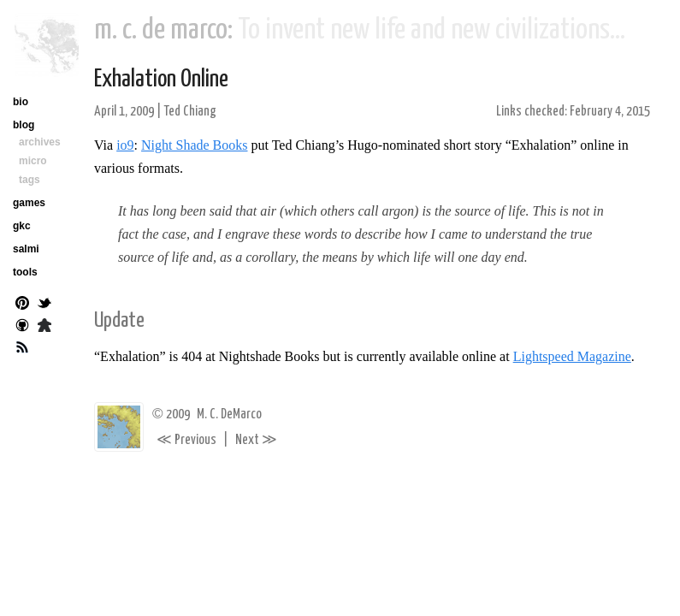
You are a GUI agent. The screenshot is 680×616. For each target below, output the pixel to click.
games (29, 203)
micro (33, 161)
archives (40, 142)
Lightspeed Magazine (572, 356)
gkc (22, 226)
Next (256, 440)
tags (30, 180)
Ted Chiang (190, 112)
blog (24, 125)
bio (21, 102)
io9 (125, 145)
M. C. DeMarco (229, 415)
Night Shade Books (194, 145)
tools (25, 272)
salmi (26, 249)
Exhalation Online (161, 80)
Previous (186, 440)
